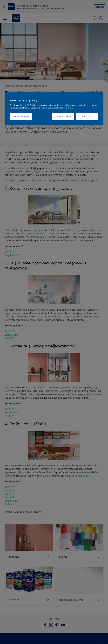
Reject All (87, 117)
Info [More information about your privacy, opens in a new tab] (71, 108)
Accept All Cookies (63, 117)
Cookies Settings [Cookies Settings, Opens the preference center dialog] (21, 117)
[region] (54, 109)
